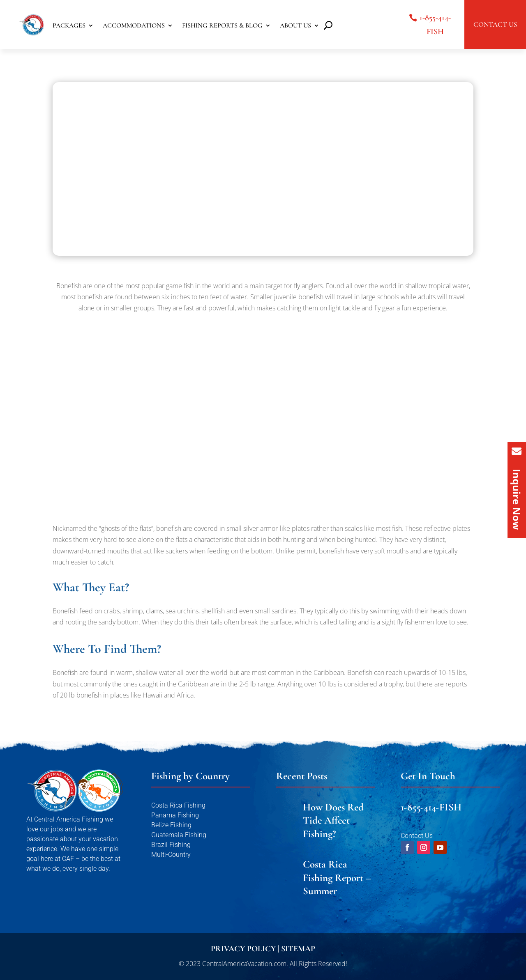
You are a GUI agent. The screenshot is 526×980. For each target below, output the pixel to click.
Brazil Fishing (171, 845)
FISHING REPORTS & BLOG (222, 26)
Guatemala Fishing (179, 835)
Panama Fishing (175, 815)
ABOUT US (295, 26)
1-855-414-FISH (435, 25)
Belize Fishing (171, 825)
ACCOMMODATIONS (134, 26)
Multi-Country (171, 855)
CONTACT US (495, 24)
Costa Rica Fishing (178, 805)
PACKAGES (69, 26)
